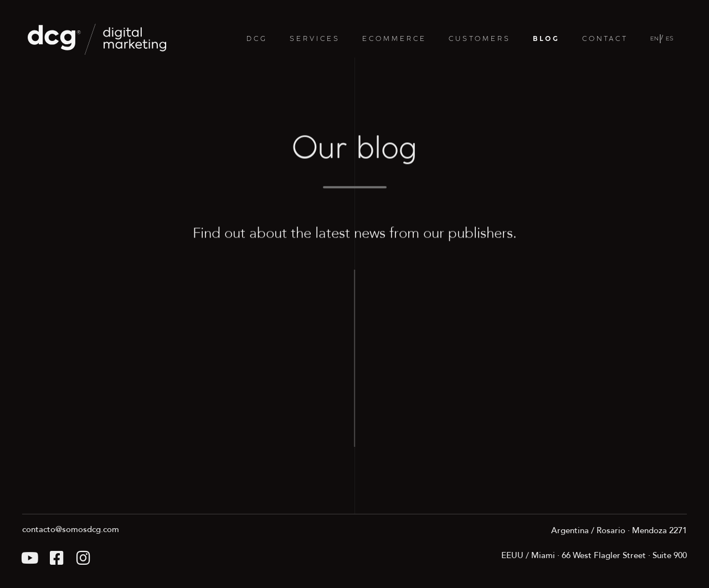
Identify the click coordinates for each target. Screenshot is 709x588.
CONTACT (605, 39)
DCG (257, 39)
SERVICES (315, 39)
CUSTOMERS (480, 39)
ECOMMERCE (394, 39)
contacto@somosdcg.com (71, 529)
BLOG (546, 39)
